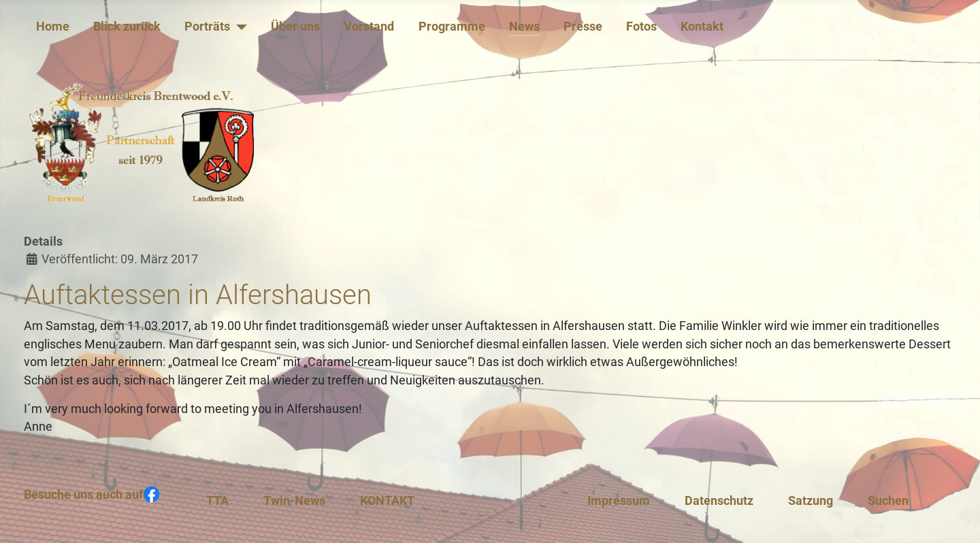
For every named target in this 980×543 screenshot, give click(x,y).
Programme (452, 27)
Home (53, 27)
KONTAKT (387, 501)
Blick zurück (127, 27)
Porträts (207, 27)
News (524, 27)
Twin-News (294, 501)
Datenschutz (719, 501)
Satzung (811, 501)
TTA (217, 501)
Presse (583, 27)
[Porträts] (239, 27)
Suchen (888, 501)
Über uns (295, 27)
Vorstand (369, 27)
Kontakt (702, 27)
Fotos (641, 27)
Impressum (619, 501)
